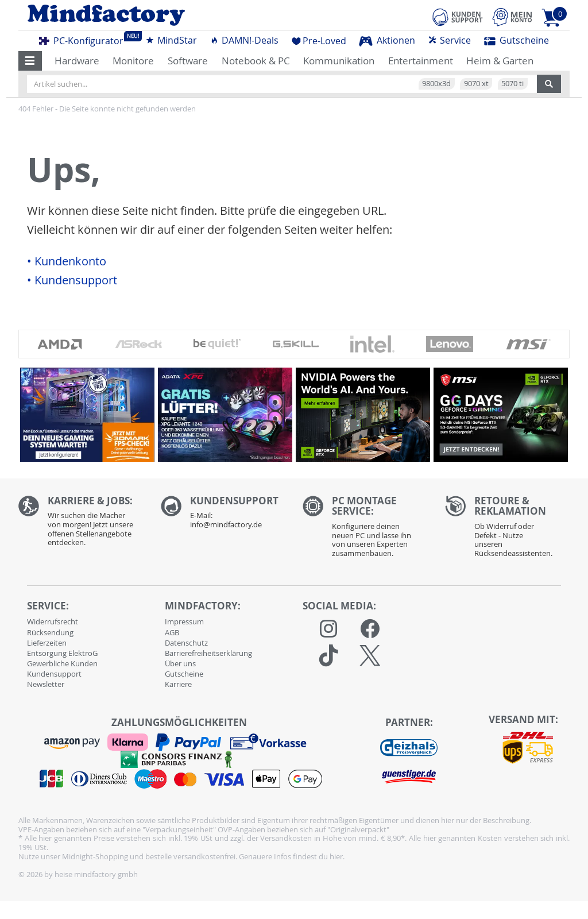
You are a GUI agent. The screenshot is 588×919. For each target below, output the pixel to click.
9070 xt (476, 83)
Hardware (77, 61)
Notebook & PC (256, 61)
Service (449, 40)
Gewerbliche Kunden (62, 663)
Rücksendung (50, 632)
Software (188, 61)
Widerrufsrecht (53, 621)
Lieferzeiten (47, 643)
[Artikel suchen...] (282, 84)
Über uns (180, 663)
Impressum (184, 621)
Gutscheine (517, 40)
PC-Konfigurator (84, 39)
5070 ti (512, 83)
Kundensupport (54, 674)
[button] (30, 61)
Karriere (178, 684)
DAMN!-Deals (244, 40)
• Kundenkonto (67, 261)
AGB (172, 632)
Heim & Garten (500, 61)
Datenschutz (186, 643)
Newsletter (46, 684)
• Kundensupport (72, 280)
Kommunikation (339, 61)
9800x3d (436, 83)
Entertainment (421, 61)
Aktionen (387, 40)
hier (336, 856)
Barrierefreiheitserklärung (208, 653)
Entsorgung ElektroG (62, 653)
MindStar (171, 40)
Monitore (133, 61)
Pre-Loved (319, 41)
